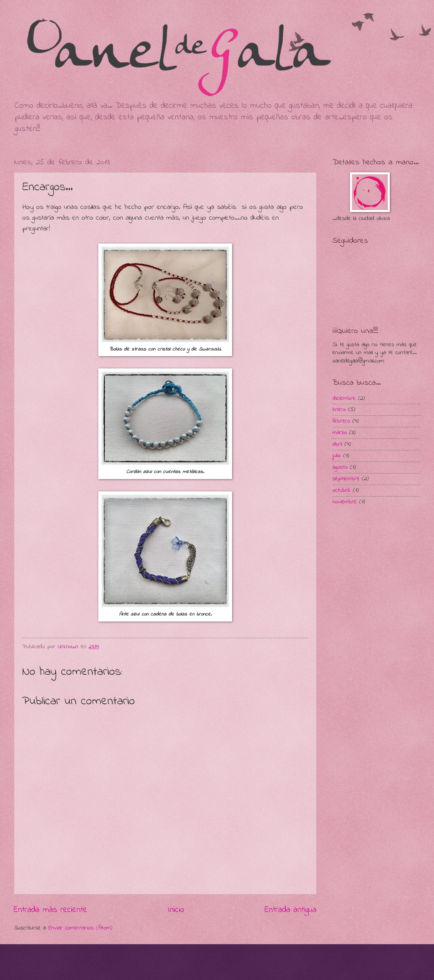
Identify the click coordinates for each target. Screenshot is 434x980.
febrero (341, 421)
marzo (340, 433)
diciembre (344, 398)
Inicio (176, 910)
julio (337, 456)
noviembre (345, 502)
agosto (340, 467)
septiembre (346, 479)
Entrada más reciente (51, 910)
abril (337, 444)
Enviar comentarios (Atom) (80, 928)
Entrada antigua (291, 910)
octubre (341, 490)
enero (339, 410)
